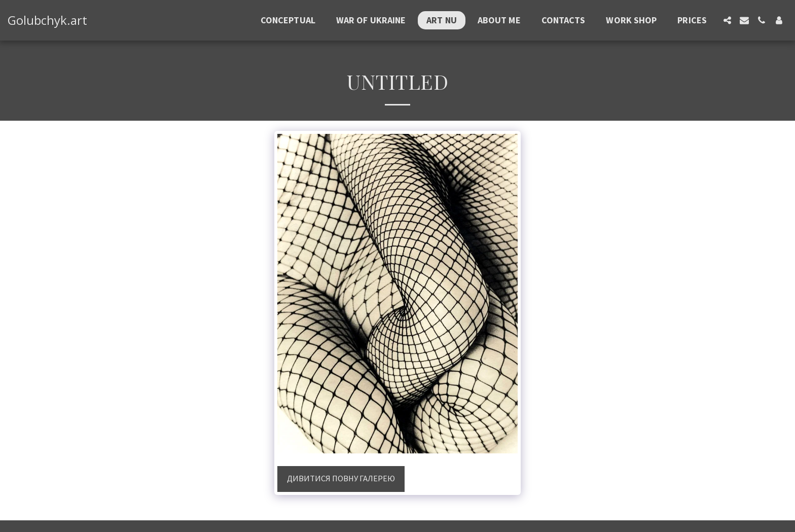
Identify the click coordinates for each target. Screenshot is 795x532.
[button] (727, 20)
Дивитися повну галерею (341, 478)
